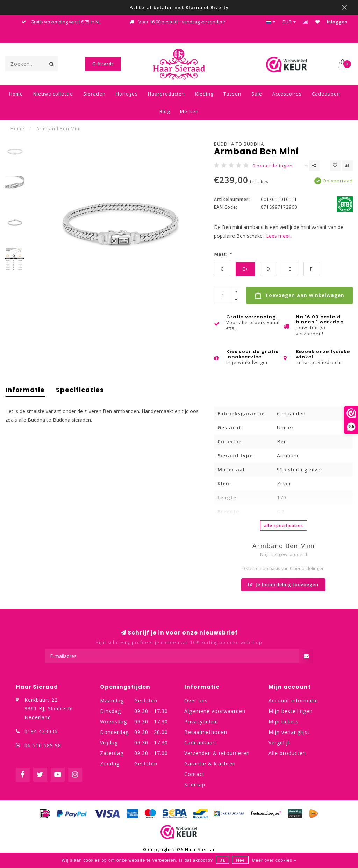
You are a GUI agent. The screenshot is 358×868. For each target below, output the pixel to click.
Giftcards (103, 64)
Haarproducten (166, 94)
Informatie (25, 390)
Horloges (127, 94)
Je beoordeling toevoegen (283, 585)
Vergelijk (280, 743)
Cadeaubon (326, 94)
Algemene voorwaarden (215, 711)
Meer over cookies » (274, 860)
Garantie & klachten (210, 764)
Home (16, 94)
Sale (257, 94)
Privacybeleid (201, 722)
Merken (189, 111)
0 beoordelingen (273, 166)
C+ (245, 269)
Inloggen (337, 22)
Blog (165, 111)
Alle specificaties (284, 526)
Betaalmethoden (206, 732)
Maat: (223, 254)
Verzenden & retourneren (217, 753)
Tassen (232, 94)
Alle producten (287, 753)
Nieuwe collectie (53, 94)
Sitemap (195, 785)
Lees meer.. (279, 236)
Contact (194, 774)
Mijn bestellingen (291, 711)
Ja (223, 860)
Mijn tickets (284, 722)
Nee (240, 860)
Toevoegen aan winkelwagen (299, 295)
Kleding (204, 94)
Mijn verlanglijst (289, 732)
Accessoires (287, 94)
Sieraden (94, 94)
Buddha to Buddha (239, 144)
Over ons (196, 701)
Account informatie (293, 701)
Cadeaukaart (201, 743)
